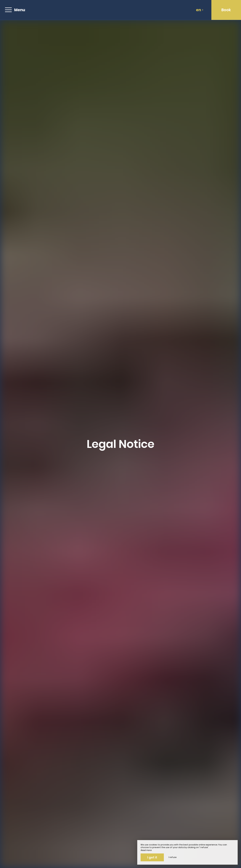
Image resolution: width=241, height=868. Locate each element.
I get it (152, 857)
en (200, 10)
